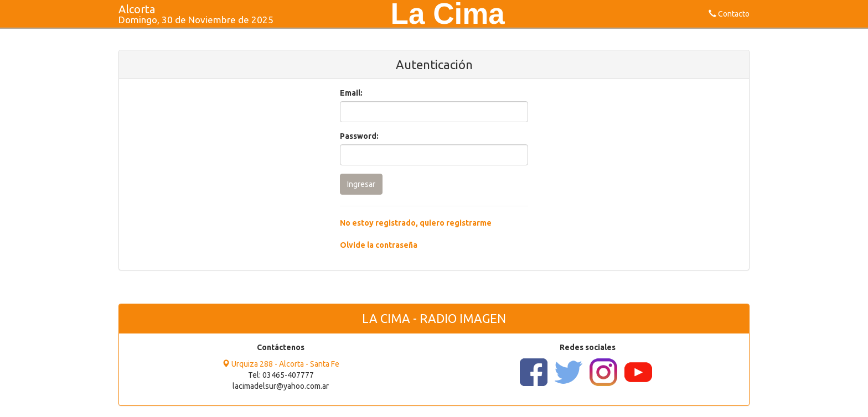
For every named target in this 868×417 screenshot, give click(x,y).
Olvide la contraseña (379, 245)
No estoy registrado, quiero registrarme (416, 223)
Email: (351, 93)
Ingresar (361, 184)
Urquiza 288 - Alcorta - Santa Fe (281, 364)
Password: (359, 136)
